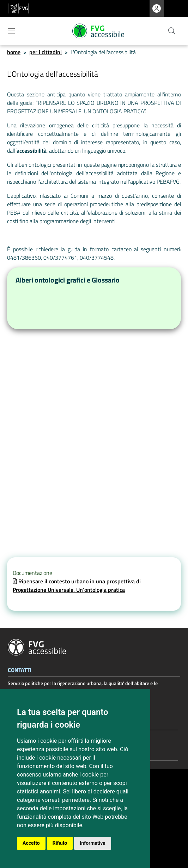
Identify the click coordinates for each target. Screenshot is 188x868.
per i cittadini (46, 52)
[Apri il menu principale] (11, 31)
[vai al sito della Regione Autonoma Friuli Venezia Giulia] (19, 8)
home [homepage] (14, 52)
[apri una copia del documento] (77, 585)
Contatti (20, 670)
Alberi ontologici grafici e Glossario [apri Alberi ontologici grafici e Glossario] (68, 280)
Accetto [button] (31, 843)
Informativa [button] (93, 843)
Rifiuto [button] (60, 843)
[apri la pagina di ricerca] (172, 31)
